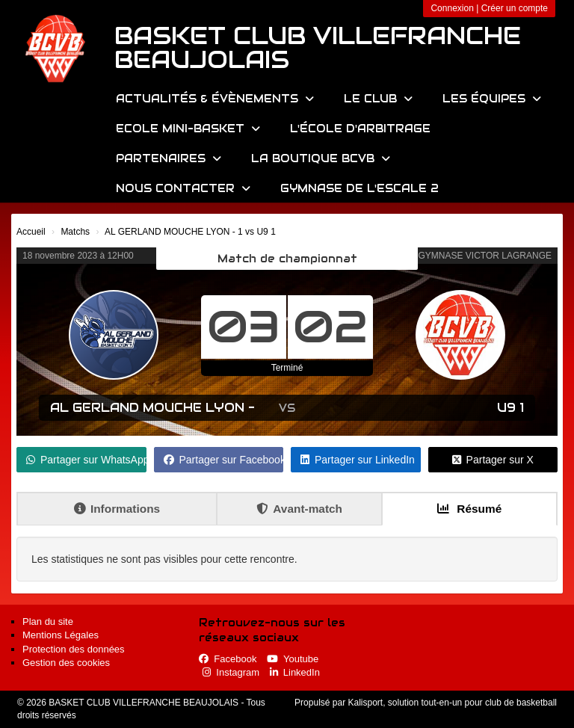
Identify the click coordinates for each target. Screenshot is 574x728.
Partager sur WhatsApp (86, 460)
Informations (117, 509)
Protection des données (74, 649)
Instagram (231, 672)
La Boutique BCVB (321, 158)
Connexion (452, 8)
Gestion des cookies (66, 663)
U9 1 (510, 408)
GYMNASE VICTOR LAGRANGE (485, 256)
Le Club (378, 99)
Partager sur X (493, 460)
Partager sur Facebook (224, 460)
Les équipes (492, 99)
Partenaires (169, 158)
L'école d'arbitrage (360, 129)
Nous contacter (183, 188)
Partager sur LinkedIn (358, 460)
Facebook (228, 659)
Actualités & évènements (215, 99)
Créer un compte (515, 8)
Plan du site (48, 621)
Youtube (293, 659)
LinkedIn (295, 672)
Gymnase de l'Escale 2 (359, 188)
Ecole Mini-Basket (188, 129)
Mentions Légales (61, 635)
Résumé (469, 509)
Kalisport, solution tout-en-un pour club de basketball (452, 703)
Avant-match (299, 509)
